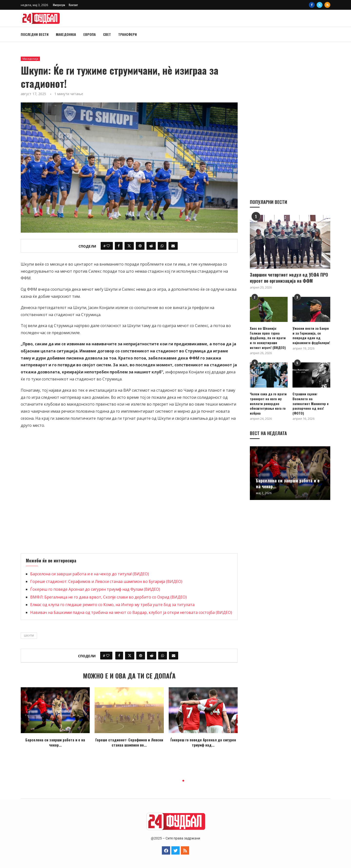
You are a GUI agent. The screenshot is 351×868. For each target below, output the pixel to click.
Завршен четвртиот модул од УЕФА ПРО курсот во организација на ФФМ (289, 278)
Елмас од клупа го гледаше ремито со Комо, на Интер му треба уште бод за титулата (112, 605)
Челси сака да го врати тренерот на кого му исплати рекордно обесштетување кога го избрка (268, 403)
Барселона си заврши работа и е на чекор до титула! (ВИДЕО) (90, 574)
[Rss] (327, 5)
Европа (90, 34)
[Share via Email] (173, 246)
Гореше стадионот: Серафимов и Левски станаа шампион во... (129, 742)
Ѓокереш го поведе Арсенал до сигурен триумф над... (203, 742)
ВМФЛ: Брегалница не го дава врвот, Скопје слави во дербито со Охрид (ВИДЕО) (108, 597)
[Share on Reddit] (151, 246)
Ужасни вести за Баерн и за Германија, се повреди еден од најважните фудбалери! (311, 335)
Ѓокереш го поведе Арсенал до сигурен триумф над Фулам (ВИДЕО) (95, 589)
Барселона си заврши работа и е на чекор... (55, 742)
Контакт (73, 5)
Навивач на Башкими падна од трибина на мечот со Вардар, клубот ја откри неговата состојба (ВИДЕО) (131, 612)
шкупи (29, 635)
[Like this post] (108, 246)
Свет (107, 34)
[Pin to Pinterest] (140, 246)
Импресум (59, 5)
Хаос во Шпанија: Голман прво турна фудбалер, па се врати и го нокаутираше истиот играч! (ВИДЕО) (268, 338)
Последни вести (35, 34)
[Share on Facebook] (119, 246)
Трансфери (127, 34)
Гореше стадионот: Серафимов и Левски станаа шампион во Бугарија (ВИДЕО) (106, 581)
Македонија (66, 34)
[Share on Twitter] (129, 246)
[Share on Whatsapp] (162, 246)
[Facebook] (312, 5)
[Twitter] (320, 5)
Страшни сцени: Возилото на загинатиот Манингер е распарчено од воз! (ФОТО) (311, 403)
